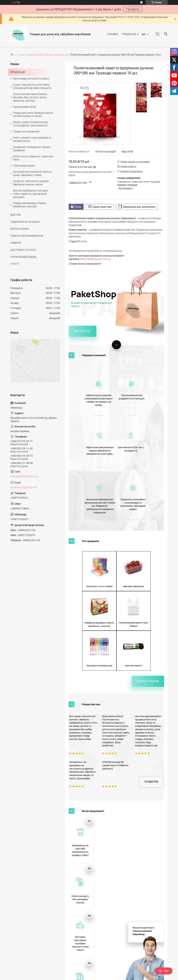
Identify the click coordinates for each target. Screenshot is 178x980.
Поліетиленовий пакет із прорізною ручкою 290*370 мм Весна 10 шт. (104, 878)
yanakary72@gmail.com (24, 487)
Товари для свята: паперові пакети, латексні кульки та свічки (33, 114)
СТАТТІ (15, 264)
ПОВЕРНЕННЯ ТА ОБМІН (25, 222)
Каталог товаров (149, 581)
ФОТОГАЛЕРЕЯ (20, 229)
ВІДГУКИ (16, 215)
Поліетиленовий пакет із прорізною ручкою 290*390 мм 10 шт (153, 879)
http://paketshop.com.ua (24, 476)
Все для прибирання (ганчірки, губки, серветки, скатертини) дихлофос (31, 194)
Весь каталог (82, 331)
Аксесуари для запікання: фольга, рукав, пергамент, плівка (33, 173)
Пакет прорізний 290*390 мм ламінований (44, 55)
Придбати (133, 9)
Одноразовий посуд (25, 107)
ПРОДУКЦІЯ (129, 34)
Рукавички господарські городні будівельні (32, 149)
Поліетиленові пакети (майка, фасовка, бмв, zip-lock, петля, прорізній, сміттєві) (30, 97)
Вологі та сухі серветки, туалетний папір (33, 158)
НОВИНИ (16, 243)
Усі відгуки (152, 681)
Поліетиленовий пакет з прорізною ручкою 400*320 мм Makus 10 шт (80, 963)
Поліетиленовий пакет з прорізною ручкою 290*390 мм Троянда (80, 879)
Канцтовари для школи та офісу (31, 78)
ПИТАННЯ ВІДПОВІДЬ (23, 257)
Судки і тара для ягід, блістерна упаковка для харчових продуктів (32, 86)
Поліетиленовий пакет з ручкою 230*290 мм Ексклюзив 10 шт (153, 961)
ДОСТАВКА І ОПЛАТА (23, 250)
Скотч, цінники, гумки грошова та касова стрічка (32, 139)
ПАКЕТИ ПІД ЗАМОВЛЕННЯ (27, 236)
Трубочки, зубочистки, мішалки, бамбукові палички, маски (31, 183)
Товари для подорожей (26, 131)
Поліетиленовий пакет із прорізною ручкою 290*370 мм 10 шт (129, 878)
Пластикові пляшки (24, 166)
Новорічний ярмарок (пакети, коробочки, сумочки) (30, 205)
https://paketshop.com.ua (95, 259)
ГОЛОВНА (112, 34)
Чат (163, 971)
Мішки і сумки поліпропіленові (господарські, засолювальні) (30, 124)
